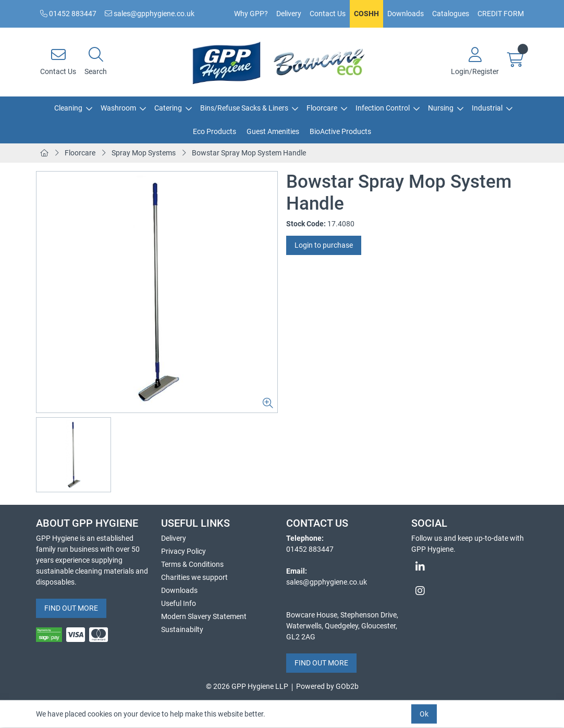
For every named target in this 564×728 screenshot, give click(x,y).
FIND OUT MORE (71, 608)
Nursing (441, 108)
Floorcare (322, 108)
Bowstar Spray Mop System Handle (249, 153)
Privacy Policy (183, 551)
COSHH (366, 14)
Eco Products (214, 131)
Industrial (487, 108)
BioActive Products (340, 131)
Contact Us (328, 14)
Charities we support (194, 577)
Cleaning (68, 108)
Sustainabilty (182, 629)
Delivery (289, 14)
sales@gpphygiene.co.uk (150, 14)
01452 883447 (68, 14)
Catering (168, 108)
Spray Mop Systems (144, 153)
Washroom (118, 108)
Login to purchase (324, 245)
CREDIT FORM (501, 14)
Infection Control (383, 108)
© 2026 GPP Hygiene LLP (247, 686)
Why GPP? (251, 14)
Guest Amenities (273, 131)
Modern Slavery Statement (204, 616)
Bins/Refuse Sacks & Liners (244, 108)
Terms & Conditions (192, 564)
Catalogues (451, 14)
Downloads (406, 14)
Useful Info (179, 603)
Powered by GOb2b (327, 686)
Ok (424, 714)
